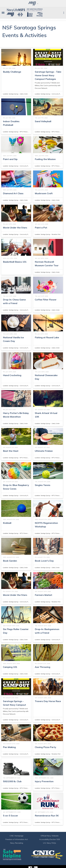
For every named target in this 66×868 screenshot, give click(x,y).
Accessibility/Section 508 (50, 839)
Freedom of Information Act (17, 839)
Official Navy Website (50, 836)
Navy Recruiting (17, 843)
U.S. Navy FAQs (49, 843)
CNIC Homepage (16, 836)
